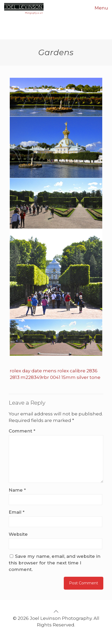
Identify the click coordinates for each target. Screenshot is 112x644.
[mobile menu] (105, 8)
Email (17, 512)
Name (17, 490)
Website (18, 534)
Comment (22, 431)
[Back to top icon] (56, 611)
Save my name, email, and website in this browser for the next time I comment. (55, 563)
